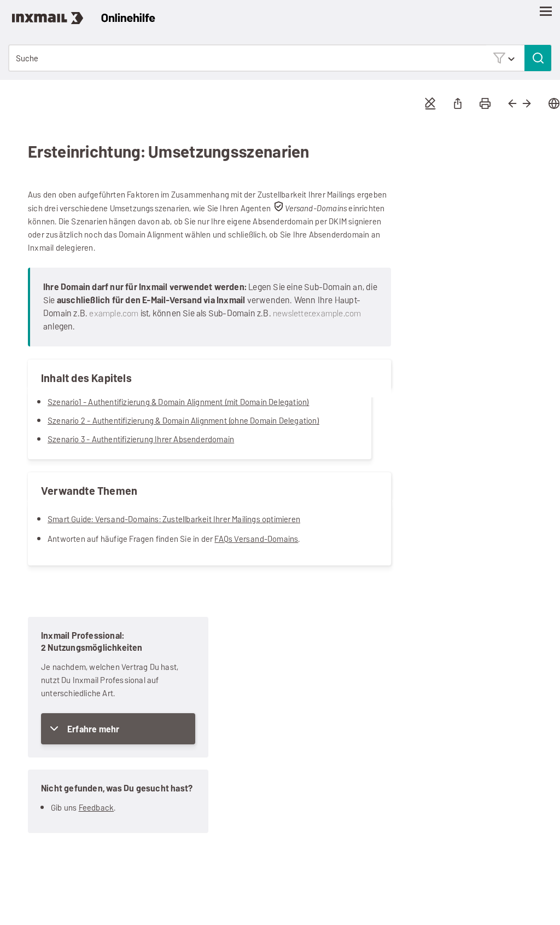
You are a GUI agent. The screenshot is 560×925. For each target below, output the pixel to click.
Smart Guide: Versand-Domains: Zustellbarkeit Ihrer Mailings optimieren (174, 519)
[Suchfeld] (280, 58)
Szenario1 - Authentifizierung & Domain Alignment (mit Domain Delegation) (178, 402)
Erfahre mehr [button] (93, 729)
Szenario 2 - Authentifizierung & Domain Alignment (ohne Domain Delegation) (183, 421)
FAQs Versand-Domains (256, 539)
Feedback (97, 808)
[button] (504, 58)
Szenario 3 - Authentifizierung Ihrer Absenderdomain (141, 439)
